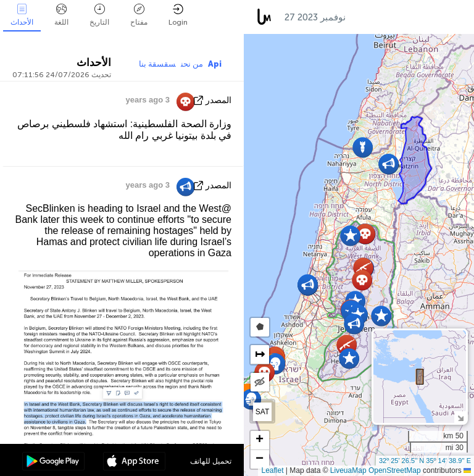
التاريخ (99, 15)
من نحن (192, 64)
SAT (262, 412)
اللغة (61, 15)
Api (215, 64)
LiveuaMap (348, 470)
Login (178, 15)
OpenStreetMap (395, 470)
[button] (362, 280)
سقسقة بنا (157, 64)
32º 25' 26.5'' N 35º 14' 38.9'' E (425, 461)
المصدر (218, 100)
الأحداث (22, 15)
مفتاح (139, 15)
